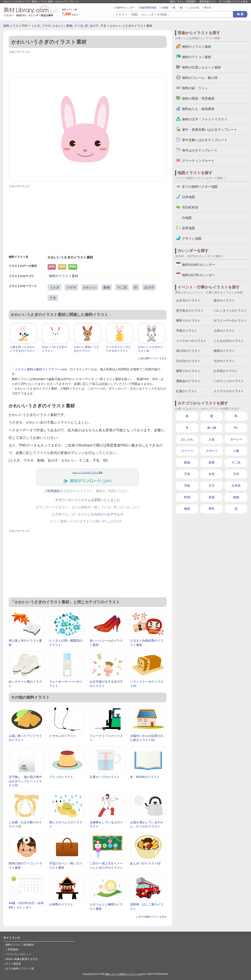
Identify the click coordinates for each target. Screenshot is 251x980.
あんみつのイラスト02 (145, 863)
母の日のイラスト (188, 351)
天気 (187, 474)
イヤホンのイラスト (63, 736)
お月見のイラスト (226, 371)
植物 (236, 497)
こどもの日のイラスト (229, 341)
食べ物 (212, 428)
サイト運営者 (13, 964)
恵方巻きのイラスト (190, 311)
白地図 (165, 8)
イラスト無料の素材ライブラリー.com (41, 369)
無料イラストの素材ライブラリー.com (124, 974)
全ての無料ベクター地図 (200, 187)
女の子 (94, 26)
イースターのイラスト (191, 341)
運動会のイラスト (188, 381)
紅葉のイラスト (187, 391)
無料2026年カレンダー (199, 265)
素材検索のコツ (208, 2)
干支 (103, 26)
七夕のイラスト (224, 361)
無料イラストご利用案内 (183, 2)
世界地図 (188, 228)
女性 (212, 474)
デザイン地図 (192, 238)
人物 (236, 451)
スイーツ (187, 451)
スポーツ (212, 451)
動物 (69, 26)
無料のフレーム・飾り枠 (200, 78)
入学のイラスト (224, 331)
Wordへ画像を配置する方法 (22, 959)
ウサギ (46, 26)
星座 (212, 497)
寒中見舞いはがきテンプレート (205, 140)
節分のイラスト (224, 300)
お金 (212, 439)
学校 (187, 486)
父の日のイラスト (188, 361)
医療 (212, 462)
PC (236, 428)
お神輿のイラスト (61, 904)
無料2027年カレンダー (199, 275)
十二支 (79, 26)
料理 (187, 497)
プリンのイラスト (61, 777)
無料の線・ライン (195, 88)
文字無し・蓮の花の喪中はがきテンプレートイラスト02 (25, 781)
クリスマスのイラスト (229, 391)
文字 (212, 486)
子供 (236, 474)
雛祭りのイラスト (188, 320)
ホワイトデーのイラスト (230, 320)
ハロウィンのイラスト (229, 381)
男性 (212, 509)
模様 (187, 509)
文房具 (236, 486)
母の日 (208, 8)
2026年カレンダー (125, 8)
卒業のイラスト (187, 331)
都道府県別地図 (148, 8)
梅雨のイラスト (224, 351)
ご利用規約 (52, 491)
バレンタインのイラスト (230, 311)
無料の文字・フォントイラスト (205, 119)
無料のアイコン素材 (197, 57)
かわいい (59, 26)
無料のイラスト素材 (64, 276)
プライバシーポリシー (18, 954)
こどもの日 (193, 8)
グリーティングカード (198, 161)
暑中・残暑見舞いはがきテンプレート (210, 130)
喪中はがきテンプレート (200, 150)
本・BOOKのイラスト (145, 777)
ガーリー (236, 439)
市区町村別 (190, 207)
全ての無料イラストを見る (233, 2)
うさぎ (35, 26)
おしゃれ (187, 439)
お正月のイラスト (188, 300)
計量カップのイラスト (105, 777)
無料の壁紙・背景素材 (198, 98)
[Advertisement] (88, 64)
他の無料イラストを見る (154, 358)
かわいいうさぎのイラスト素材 (88, 472)
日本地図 (188, 197)
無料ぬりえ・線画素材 (198, 109)
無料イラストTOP (15, 26)
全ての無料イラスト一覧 (20, 969)
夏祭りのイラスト (188, 371)
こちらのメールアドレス (105, 514)
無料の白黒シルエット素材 (201, 67)
